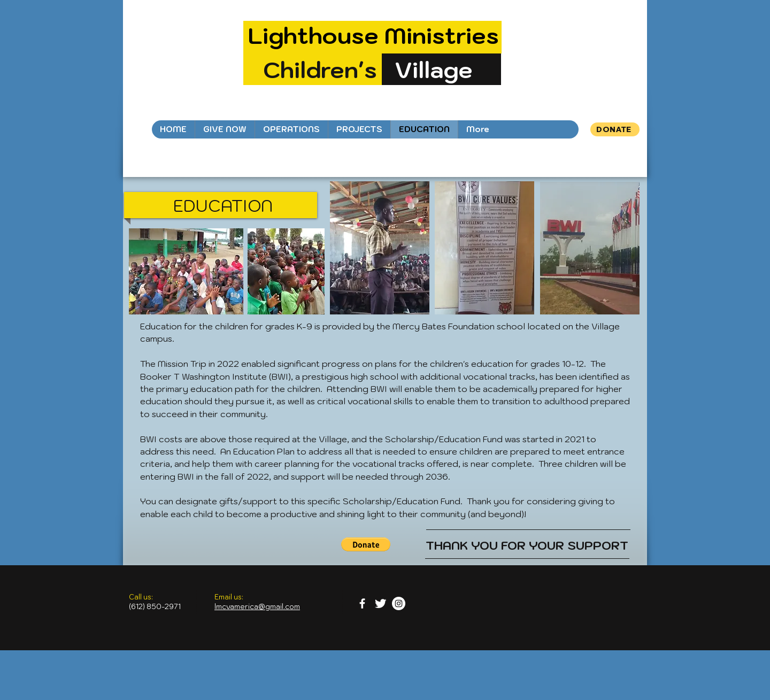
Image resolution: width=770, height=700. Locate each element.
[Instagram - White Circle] (399, 603)
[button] (366, 544)
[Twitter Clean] (380, 603)
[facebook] (362, 603)
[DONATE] (615, 129)
